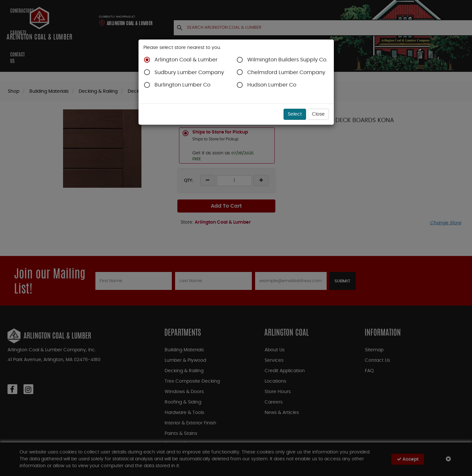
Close (318, 114)
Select (295, 114)
